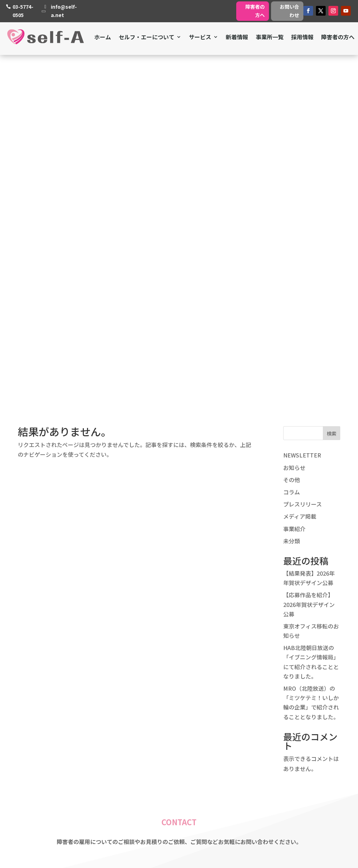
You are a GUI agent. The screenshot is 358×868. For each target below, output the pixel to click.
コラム (292, 141)
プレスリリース (303, 153)
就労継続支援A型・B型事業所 (280, 740)
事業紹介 (294, 177)
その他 (292, 128)
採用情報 (302, 37)
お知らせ (294, 116)
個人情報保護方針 (164, 767)
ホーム (103, 37)
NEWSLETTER (302, 104)
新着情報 (237, 37)
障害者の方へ (255, 11)
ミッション (156, 722)
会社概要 (153, 749)
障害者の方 (257, 767)
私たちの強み (159, 731)
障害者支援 (257, 713)
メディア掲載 (300, 165)
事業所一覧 (270, 37)
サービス (200, 37)
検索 (332, 82)
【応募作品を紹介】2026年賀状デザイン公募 (309, 253)
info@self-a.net (64, 11)
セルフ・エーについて (146, 37)
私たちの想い (159, 740)
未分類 (292, 189)
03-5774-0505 (23, 11)
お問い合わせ (289, 11)
